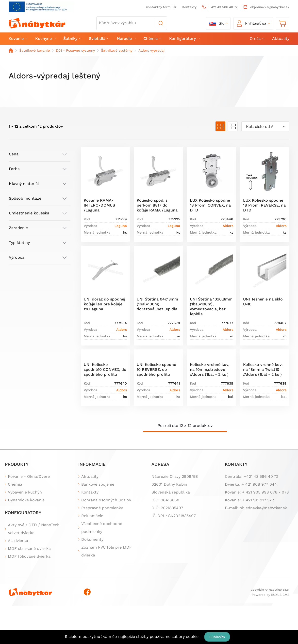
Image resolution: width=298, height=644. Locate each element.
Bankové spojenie (98, 484)
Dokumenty (92, 539)
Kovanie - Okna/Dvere (29, 476)
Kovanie (18, 38)
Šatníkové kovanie (34, 50)
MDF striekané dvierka (29, 548)
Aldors (228, 226)
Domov (11, 50)
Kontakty (189, 7)
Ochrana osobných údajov (106, 500)
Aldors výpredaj (151, 50)
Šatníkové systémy (117, 50)
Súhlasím (217, 637)
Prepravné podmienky (102, 508)
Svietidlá (99, 38)
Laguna (121, 226)
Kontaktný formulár (161, 7)
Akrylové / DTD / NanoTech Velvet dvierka (34, 529)
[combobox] (265, 126)
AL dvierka (18, 541)
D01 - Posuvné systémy (75, 50)
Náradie (126, 38)
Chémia (152, 38)
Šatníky (72, 38)
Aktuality (281, 38)
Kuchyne (45, 38)
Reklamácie (92, 516)
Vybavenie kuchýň (25, 492)
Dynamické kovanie (26, 500)
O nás (257, 38)
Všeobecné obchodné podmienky (102, 528)
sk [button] (217, 23)
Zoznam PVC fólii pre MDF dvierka (107, 551)
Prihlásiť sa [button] (252, 23)
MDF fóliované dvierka (29, 556)
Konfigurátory (184, 38)
